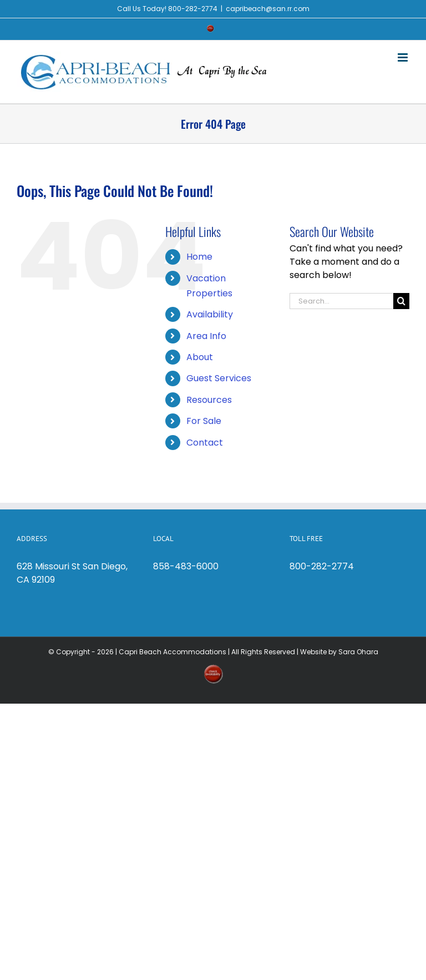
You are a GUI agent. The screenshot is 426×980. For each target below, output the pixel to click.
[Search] (401, 301)
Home (199, 257)
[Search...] (341, 301)
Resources (209, 400)
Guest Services (219, 378)
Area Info (206, 336)
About (200, 357)
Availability (210, 314)
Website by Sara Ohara (339, 652)
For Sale (204, 421)
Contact (205, 443)
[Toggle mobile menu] (404, 57)
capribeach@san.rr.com (268, 9)
